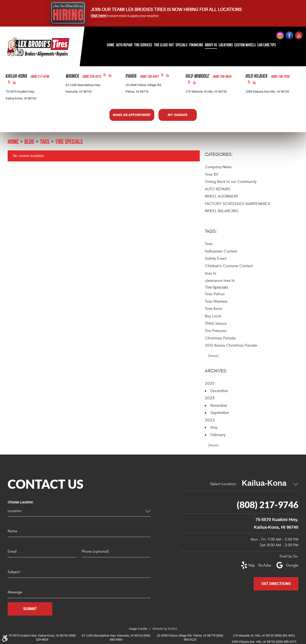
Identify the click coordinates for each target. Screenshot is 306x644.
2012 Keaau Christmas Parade (231, 345)
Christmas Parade (220, 338)
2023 (210, 398)
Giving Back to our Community (231, 182)
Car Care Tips (267, 45)
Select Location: (223, 484)
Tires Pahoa (215, 294)
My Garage (178, 115)
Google (16, 84)
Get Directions (276, 584)
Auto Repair (124, 45)
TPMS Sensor (216, 323)
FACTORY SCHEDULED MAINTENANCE (238, 204)
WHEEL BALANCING (222, 211)
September (220, 413)
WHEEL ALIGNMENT (221, 196)
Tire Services (143, 45)
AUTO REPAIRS (217, 189)
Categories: (219, 154)
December (219, 391)
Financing (196, 45)
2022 (210, 420)
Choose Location (20, 502)
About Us (211, 45)
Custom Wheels (245, 45)
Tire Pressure (216, 331)
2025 (210, 383)
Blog (29, 142)
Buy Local (213, 316)
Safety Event (216, 258)
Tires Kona (213, 309)
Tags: (211, 231)
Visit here (98, 16)
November (219, 405)
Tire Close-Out (164, 45)
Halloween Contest (221, 251)
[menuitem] (111, 45)
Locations (226, 45)
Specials (181, 45)
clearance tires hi (220, 281)
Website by (165, 629)
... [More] (212, 356)
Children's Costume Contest (229, 266)
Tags (45, 142)
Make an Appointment (132, 115)
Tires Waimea (216, 301)
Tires (209, 244)
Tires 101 (211, 174)
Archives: (216, 371)
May (214, 427)
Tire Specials (69, 142)
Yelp (10, 83)
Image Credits (138, 629)
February (218, 435)
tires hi (210, 273)
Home (111, 45)
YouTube (262, 565)
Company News (218, 167)
